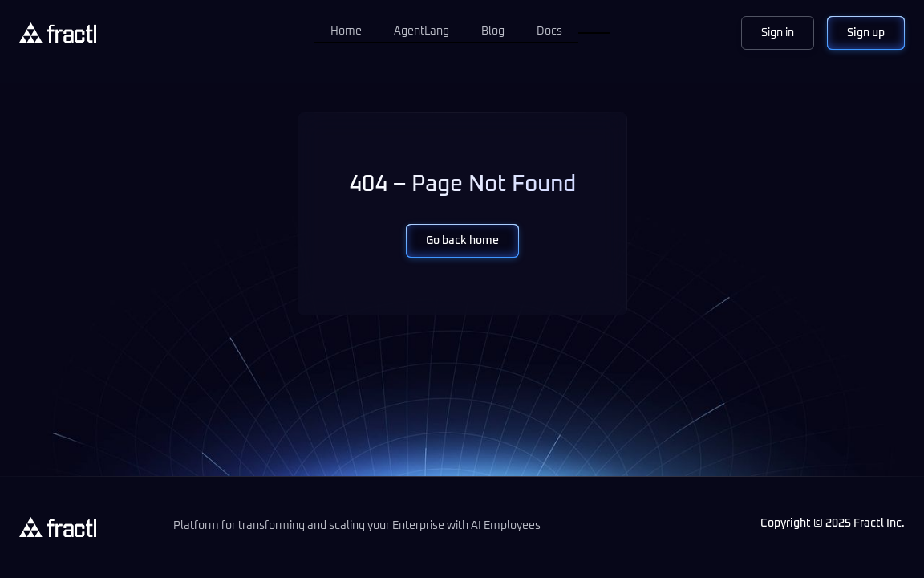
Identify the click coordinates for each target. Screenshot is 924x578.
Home (346, 31)
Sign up (866, 33)
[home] (58, 33)
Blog (493, 31)
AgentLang (421, 31)
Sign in (778, 33)
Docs (549, 31)
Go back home (462, 241)
